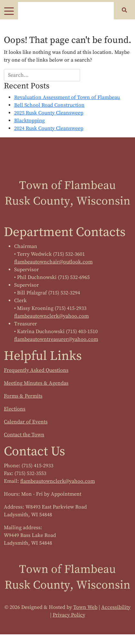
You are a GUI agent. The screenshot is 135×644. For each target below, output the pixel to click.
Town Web (85, 607)
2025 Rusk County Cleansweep (49, 113)
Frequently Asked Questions (36, 370)
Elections (15, 409)
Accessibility (116, 607)
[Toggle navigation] (9, 11)
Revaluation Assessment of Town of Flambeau (67, 97)
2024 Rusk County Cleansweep (49, 128)
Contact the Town (24, 435)
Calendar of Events (26, 422)
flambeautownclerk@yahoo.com (51, 316)
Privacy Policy (69, 615)
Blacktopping (29, 121)
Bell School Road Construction (49, 105)
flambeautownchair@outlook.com (53, 262)
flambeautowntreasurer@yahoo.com (56, 339)
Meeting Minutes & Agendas (36, 383)
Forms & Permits (23, 396)
